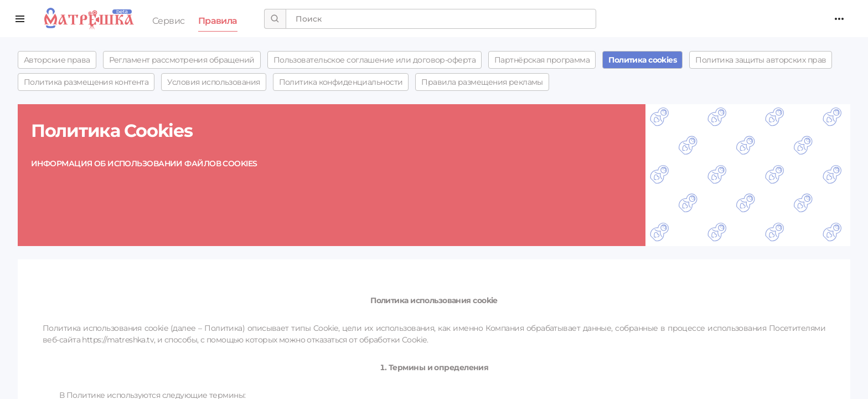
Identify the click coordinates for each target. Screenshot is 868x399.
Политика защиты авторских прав (761, 60)
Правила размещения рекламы (482, 82)
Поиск (89, 19)
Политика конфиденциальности (341, 82)
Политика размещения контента (86, 82)
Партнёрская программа (542, 60)
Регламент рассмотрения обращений (182, 60)
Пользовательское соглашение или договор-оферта (374, 60)
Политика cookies (642, 60)
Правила (218, 21)
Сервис (169, 21)
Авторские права (57, 60)
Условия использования (213, 82)
